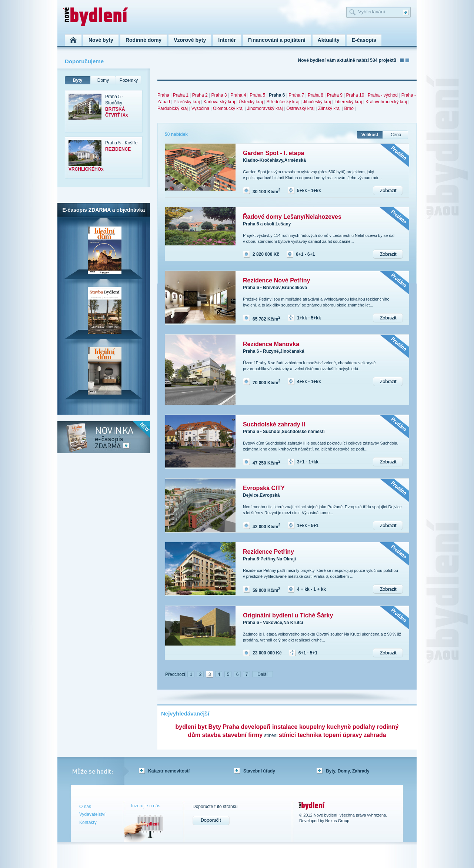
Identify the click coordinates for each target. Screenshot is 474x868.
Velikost (370, 135)
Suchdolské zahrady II (274, 424)
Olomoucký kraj (228, 108)
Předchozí (175, 674)
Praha (163, 95)
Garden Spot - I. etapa (273, 153)
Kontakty (88, 822)
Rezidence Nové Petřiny (276, 280)
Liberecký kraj (348, 102)
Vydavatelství (92, 814)
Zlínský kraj (329, 108)
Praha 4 (238, 95)
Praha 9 (335, 95)
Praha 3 (219, 95)
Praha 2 (200, 95)
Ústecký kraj (251, 102)
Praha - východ (383, 95)
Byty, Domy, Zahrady (348, 771)
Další (262, 674)
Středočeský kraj (283, 102)
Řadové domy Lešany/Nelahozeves (292, 217)
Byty (77, 80)
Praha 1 (181, 95)
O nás (85, 807)
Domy (103, 80)
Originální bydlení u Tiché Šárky (288, 615)
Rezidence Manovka (271, 344)
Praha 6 (277, 95)
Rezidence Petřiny (268, 552)
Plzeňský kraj (187, 102)
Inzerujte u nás (146, 806)
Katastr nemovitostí (169, 771)
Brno (349, 108)
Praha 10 (355, 95)
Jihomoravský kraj (265, 108)
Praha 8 (316, 95)
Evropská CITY (264, 488)
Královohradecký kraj (386, 102)
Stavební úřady (259, 771)
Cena (396, 135)
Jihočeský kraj (317, 102)
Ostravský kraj (300, 108)
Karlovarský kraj (219, 102)
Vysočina (200, 108)
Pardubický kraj (173, 108)
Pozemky (129, 80)
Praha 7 (296, 95)
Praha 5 (257, 95)
